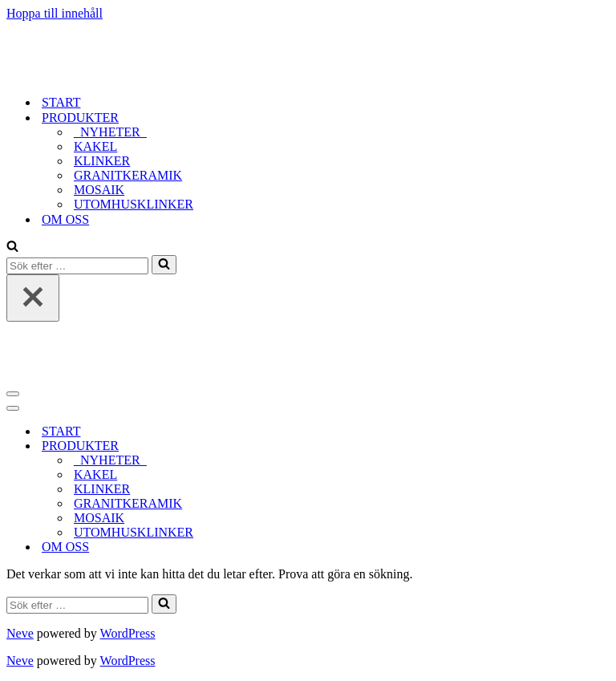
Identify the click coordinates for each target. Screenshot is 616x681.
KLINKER (102, 161)
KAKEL (95, 146)
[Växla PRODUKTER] (287, 446)
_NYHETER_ (110, 132)
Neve (20, 633)
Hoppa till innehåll (55, 13)
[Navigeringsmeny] (13, 394)
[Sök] (12, 247)
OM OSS (65, 219)
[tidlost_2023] (107, 74)
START (61, 102)
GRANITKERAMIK (128, 175)
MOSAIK (99, 190)
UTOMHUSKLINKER (134, 204)
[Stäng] (33, 298)
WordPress (128, 633)
